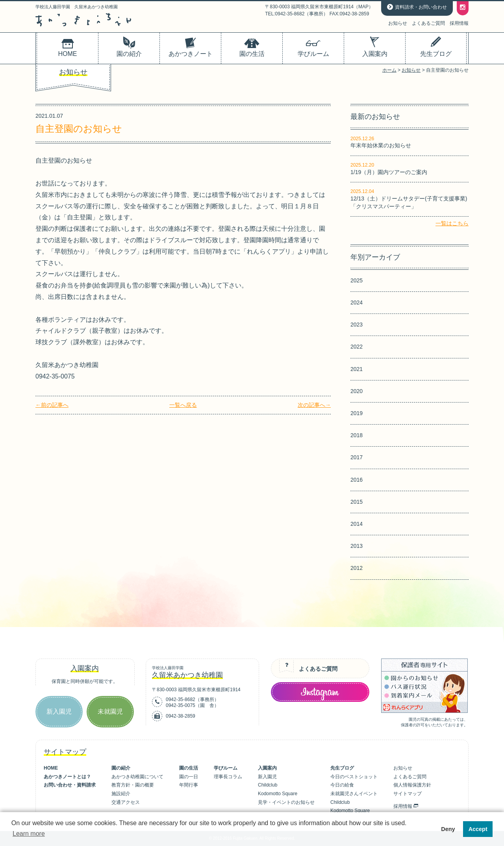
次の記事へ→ (314, 405)
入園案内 (267, 768)
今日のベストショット (354, 777)
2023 (357, 325)
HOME (51, 768)
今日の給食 (342, 785)
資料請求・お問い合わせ (421, 7)
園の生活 (189, 768)
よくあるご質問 (428, 23)
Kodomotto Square (278, 794)
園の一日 (189, 777)
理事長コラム (228, 777)
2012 (357, 568)
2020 (357, 391)
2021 (357, 369)
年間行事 (189, 785)
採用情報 (459, 23)
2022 (357, 347)
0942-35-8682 (181, 699)
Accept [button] (478, 829)
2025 (357, 280)
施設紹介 (121, 794)
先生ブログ (342, 768)
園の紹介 (121, 768)
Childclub (268, 785)
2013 (357, 546)
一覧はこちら (452, 223)
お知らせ (398, 23)
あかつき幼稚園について (137, 777)
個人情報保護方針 (412, 785)
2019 (357, 413)
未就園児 (110, 711)
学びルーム (226, 768)
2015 (357, 502)
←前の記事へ (52, 405)
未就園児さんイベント (354, 794)
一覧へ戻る (183, 405)
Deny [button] (448, 829)
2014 (357, 524)
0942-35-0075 (181, 705)
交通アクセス (126, 802)
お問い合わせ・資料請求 (70, 785)
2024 (357, 302)
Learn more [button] (29, 834)
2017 (357, 457)
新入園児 (59, 711)
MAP (363, 7)
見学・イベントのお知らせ (286, 802)
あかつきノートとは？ (67, 777)
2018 (357, 435)
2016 (357, 480)
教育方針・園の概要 (133, 785)
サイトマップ (408, 794)
